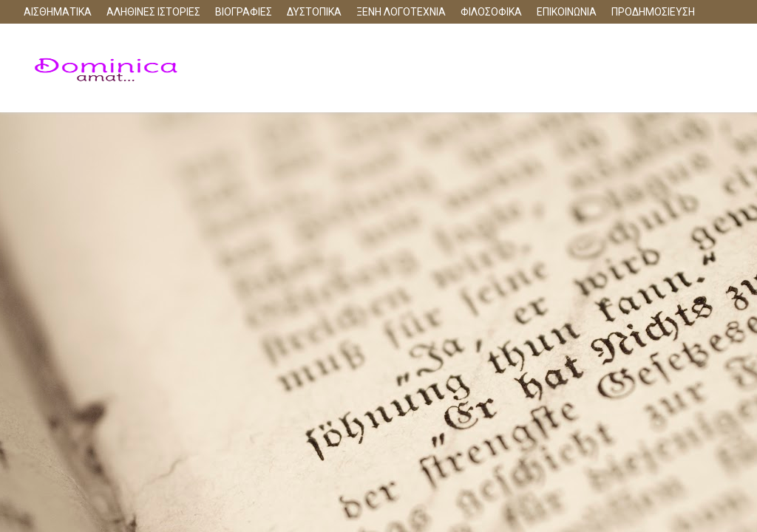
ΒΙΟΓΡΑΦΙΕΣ (244, 12)
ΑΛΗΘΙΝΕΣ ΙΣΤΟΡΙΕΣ (153, 12)
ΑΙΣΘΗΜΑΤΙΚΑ (58, 12)
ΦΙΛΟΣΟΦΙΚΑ (491, 12)
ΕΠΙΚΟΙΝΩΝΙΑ (567, 12)
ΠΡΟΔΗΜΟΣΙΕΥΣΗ (653, 12)
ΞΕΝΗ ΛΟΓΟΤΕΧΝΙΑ (401, 12)
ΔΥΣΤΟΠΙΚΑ (314, 12)
